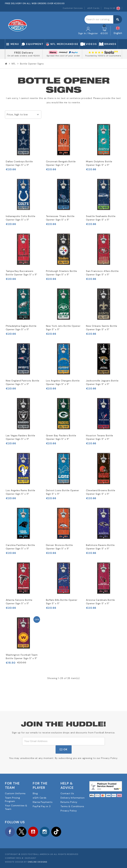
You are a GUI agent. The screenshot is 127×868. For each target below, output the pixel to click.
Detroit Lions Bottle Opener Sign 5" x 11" (63, 492)
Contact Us (67, 793)
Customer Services (73, 8)
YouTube (33, 832)
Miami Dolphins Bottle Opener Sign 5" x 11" (99, 163)
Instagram (45, 832)
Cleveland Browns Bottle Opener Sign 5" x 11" (101, 492)
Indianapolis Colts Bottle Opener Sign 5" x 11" (21, 218)
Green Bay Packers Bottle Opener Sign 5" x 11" (61, 437)
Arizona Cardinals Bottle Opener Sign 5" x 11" (100, 602)
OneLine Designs (37, 862)
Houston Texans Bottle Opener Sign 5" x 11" (100, 437)
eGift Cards (93, 8)
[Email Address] (63, 741)
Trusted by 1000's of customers (103, 56)
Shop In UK (112, 8)
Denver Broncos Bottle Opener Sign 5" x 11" (59, 547)
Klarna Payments (43, 802)
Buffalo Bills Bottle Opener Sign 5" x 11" (62, 602)
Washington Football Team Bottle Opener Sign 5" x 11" (22, 657)
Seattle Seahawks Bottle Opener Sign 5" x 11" (101, 218)
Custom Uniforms (15, 793)
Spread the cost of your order (63, 56)
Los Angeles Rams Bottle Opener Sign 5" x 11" (21, 492)
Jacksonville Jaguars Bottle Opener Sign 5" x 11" (102, 382)
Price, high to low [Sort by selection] (17, 115)
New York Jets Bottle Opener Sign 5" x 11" (63, 328)
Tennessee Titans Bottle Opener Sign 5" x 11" (60, 218)
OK (64, 749)
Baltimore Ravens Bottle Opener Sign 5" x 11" (100, 547)
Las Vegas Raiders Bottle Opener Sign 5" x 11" (21, 437)
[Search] (103, 19)
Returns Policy (69, 802)
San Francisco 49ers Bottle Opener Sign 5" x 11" (102, 273)
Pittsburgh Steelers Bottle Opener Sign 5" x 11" (62, 273)
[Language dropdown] (118, 31)
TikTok (56, 832)
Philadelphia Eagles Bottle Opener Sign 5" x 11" (21, 328)
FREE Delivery (24, 53)
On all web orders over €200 (24, 56)
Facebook (10, 832)
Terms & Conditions (72, 806)
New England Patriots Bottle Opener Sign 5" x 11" (23, 382)
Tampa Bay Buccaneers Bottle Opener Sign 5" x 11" (21, 273)
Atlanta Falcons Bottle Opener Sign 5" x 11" (19, 602)
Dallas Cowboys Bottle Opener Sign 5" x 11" (19, 163)
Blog (35, 793)
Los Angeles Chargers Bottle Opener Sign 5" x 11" (63, 382)
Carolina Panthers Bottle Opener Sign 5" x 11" (20, 547)
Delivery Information (73, 798)
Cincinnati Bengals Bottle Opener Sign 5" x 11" (61, 163)
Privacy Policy (69, 811)
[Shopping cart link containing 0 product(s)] (104, 31)
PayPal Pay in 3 (42, 806)
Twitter (21, 832)
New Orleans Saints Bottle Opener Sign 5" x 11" (102, 328)
